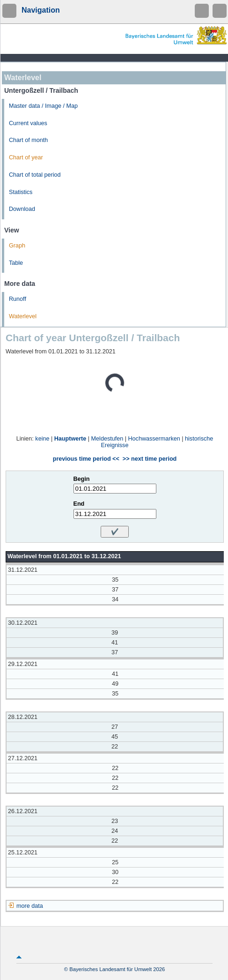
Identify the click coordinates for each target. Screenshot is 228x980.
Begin (82, 479)
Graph (17, 246)
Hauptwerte (70, 439)
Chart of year (26, 157)
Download (22, 209)
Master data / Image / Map (43, 106)
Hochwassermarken (154, 439)
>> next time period (150, 459)
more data (30, 906)
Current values (28, 123)
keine (42, 439)
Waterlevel (23, 316)
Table (16, 263)
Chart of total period (35, 175)
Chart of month (28, 140)
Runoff (18, 299)
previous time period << (86, 459)
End (79, 504)
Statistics (21, 192)
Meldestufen (107, 439)
